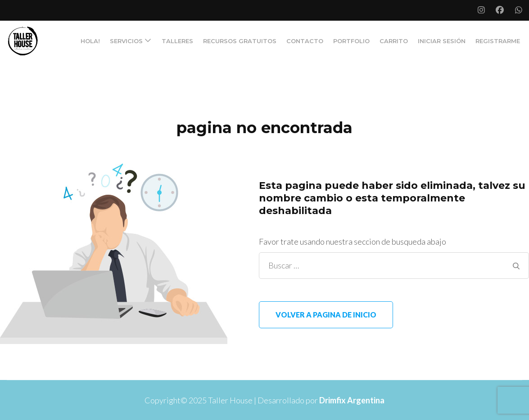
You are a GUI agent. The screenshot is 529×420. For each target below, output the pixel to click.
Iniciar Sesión (442, 41)
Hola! (90, 41)
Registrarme (498, 41)
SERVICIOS (126, 41)
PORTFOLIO (351, 41)
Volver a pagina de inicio (326, 315)
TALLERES (177, 41)
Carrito (394, 41)
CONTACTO (305, 41)
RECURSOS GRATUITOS (240, 41)
